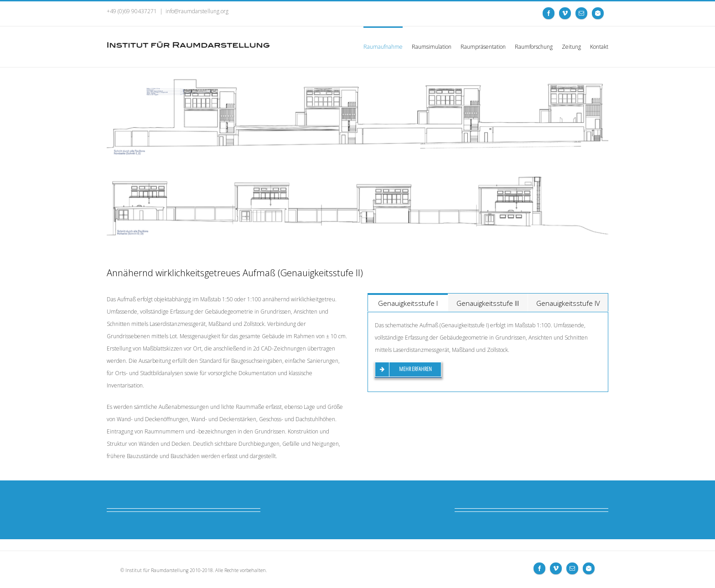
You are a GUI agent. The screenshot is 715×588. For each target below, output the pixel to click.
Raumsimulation (432, 47)
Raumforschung (534, 47)
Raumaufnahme (383, 47)
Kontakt (599, 47)
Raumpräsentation (483, 47)
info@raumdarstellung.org (197, 11)
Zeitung (571, 47)
